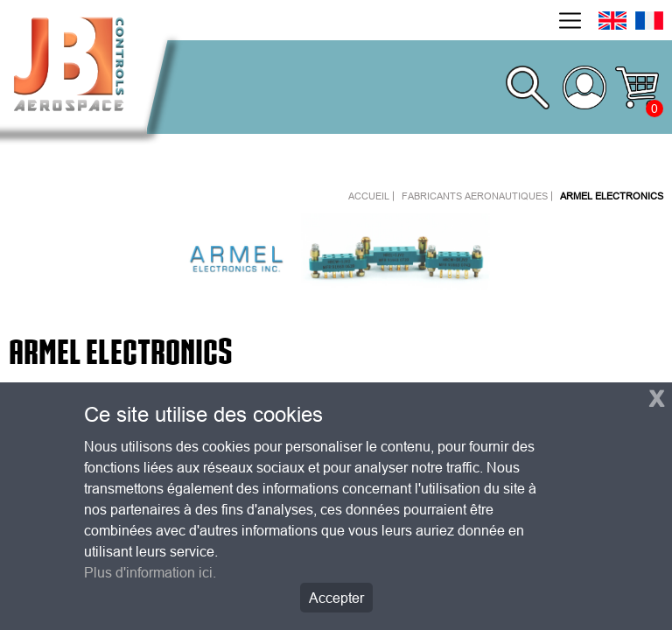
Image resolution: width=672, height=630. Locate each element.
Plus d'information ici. (150, 572)
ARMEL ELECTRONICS (612, 196)
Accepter (336, 598)
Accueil (369, 196)
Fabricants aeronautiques (475, 196)
